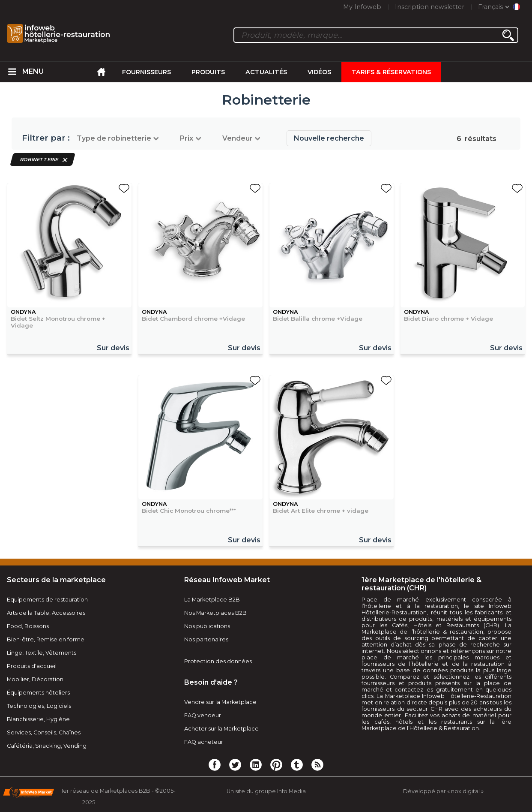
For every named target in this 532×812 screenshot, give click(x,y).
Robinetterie (39, 159)
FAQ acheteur (204, 742)
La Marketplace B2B (212, 600)
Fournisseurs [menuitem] (146, 72)
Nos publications (207, 626)
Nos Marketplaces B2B (215, 613)
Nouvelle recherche (329, 138)
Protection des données (218, 661)
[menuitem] (12, 72)
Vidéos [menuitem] (319, 72)
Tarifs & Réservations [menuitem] (391, 72)
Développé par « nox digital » (443, 791)
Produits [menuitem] (208, 72)
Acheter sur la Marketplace (221, 729)
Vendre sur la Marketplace (220, 702)
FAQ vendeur (203, 715)
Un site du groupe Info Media (266, 791)
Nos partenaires (206, 639)
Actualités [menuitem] (266, 72)
